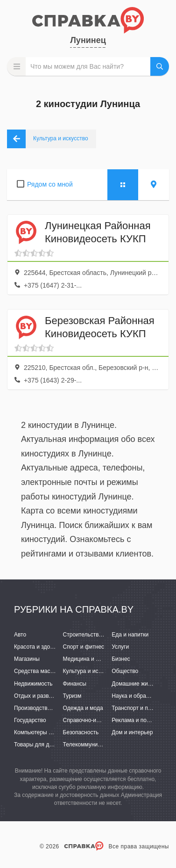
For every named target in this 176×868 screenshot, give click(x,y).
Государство (30, 720)
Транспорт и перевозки (141, 708)
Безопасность (81, 732)
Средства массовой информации (57, 671)
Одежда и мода (83, 708)
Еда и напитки (130, 635)
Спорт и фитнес (84, 647)
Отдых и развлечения (42, 696)
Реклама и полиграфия (142, 720)
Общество (125, 671)
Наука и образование (139, 696)
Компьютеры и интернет (46, 732)
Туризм (72, 696)
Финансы (75, 684)
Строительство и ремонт (95, 635)
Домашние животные (139, 684)
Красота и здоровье (40, 647)
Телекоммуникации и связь (98, 745)
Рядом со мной (50, 184)
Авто (20, 635)
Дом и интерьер (132, 732)
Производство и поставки (47, 708)
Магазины (27, 659)
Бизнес (121, 659)
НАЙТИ (160, 66)
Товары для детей (37, 745)
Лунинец (88, 40)
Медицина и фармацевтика (99, 659)
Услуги (120, 647)
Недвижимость (33, 684)
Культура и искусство (91, 671)
